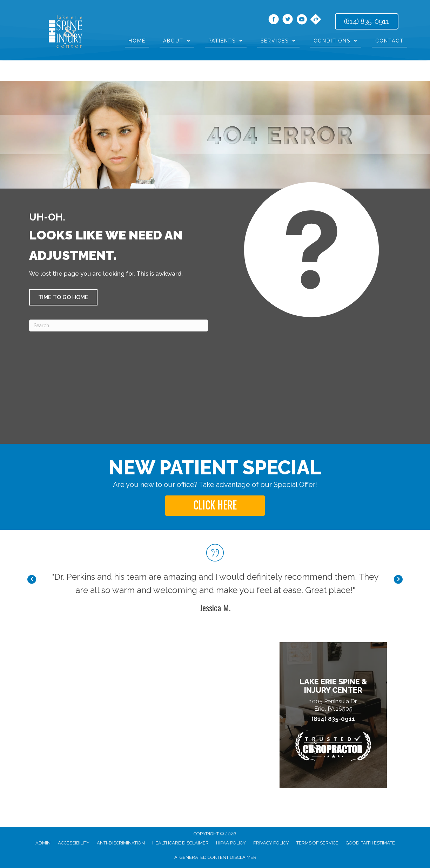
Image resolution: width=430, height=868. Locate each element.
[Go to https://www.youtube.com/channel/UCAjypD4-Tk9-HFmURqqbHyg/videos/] (302, 20)
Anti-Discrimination (121, 843)
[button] (63, 297)
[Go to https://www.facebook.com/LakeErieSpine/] (274, 20)
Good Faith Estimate (370, 843)
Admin (43, 843)
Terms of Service (317, 843)
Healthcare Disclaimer (180, 843)
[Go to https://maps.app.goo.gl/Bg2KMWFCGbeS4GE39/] (316, 20)
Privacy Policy (271, 843)
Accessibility (74, 843)
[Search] (119, 325)
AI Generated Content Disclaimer (215, 857)
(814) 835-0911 (333, 719)
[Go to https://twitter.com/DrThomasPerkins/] (288, 20)
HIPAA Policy (231, 843)
